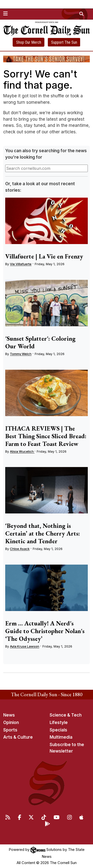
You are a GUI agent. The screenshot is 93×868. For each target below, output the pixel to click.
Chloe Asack (20, 549)
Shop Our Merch (29, 42)
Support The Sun (64, 42)
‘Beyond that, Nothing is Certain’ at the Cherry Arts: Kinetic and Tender (43, 533)
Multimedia (61, 737)
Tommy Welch (21, 354)
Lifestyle (59, 723)
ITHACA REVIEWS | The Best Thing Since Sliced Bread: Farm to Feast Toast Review (46, 436)
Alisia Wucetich (22, 451)
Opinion (11, 723)
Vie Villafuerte (21, 264)
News (9, 715)
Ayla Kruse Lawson (25, 646)
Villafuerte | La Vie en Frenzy (44, 256)
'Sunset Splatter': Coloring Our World (40, 342)
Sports (10, 730)
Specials (58, 730)
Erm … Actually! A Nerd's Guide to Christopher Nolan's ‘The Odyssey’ (45, 631)
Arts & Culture (18, 737)
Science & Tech (66, 715)
